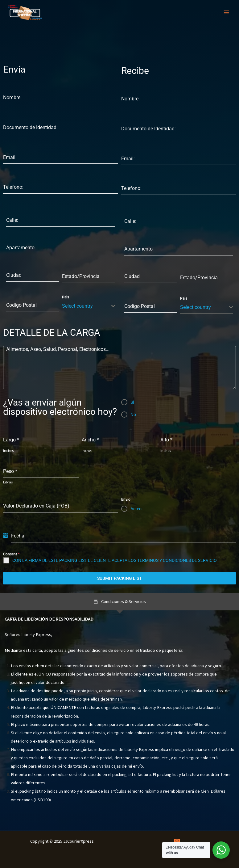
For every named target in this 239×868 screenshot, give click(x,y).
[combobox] (88, 306)
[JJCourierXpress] (25, 13)
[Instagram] (177, 842)
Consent (11, 554)
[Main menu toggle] (226, 12)
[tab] (120, 602)
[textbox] (87, 306)
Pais (66, 297)
